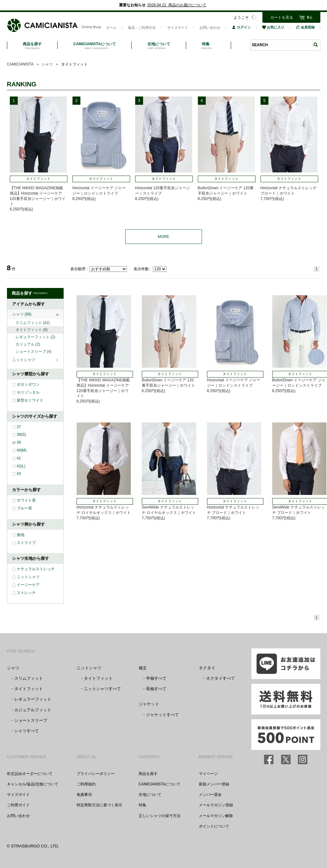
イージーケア (28, 585)
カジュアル (28, 344)
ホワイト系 (26, 500)
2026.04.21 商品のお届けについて (177, 5)
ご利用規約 (86, 784)
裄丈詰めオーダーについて (30, 774)
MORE (164, 237)
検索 (316, 45)
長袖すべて (156, 689)
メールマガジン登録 (216, 805)
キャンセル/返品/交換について (33, 784)
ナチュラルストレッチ (36, 569)
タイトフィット (32, 330)
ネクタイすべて (220, 678)
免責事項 (84, 795)
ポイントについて (214, 826)
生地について (150, 795)
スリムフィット (33, 323)
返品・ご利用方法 (142, 28)
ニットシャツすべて (102, 689)
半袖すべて (156, 678)
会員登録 (305, 27)
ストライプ (26, 543)
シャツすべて (27, 731)
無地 (21, 535)
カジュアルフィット (33, 710)
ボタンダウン (28, 384)
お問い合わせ (210, 28)
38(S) (21, 434)
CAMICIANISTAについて (160, 784)
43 (19, 474)
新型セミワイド (30, 400)
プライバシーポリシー (96, 774)
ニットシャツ (24, 360)
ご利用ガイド (18, 805)
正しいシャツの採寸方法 (160, 816)
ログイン (241, 27)
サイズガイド (178, 28)
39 (19, 442)
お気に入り (273, 27)
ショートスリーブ (34, 352)
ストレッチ (26, 593)
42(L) (21, 466)
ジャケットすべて (162, 715)
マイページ (208, 774)
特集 (142, 805)
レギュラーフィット (35, 337)
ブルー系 (24, 508)
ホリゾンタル (28, 392)
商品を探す (148, 774)
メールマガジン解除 (216, 816)
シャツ (22, 314)
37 (19, 427)
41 (19, 458)
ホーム (111, 28)
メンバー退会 (210, 795)
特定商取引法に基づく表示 (99, 805)
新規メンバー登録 (214, 784)
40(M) (22, 450)
